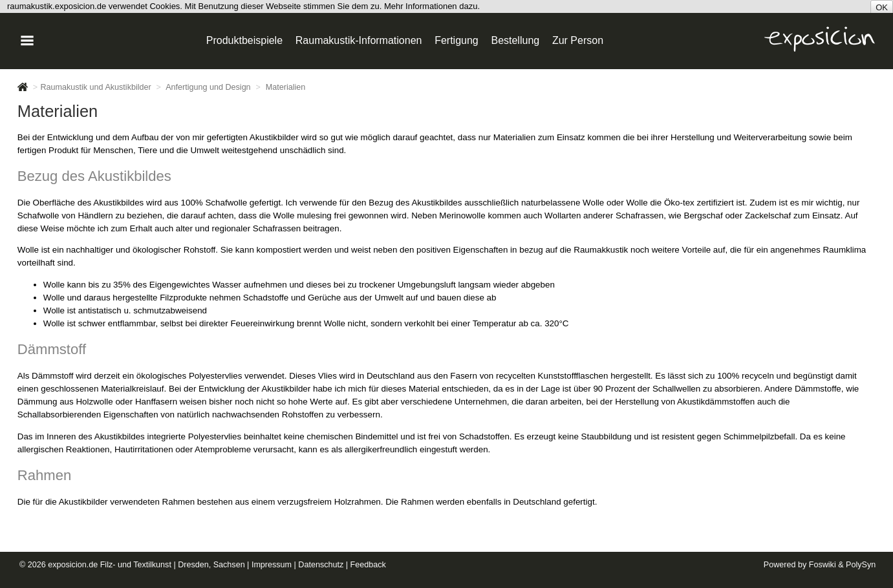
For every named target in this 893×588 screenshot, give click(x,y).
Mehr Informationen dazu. (432, 6)
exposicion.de (73, 565)
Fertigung (457, 40)
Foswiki (823, 565)
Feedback (368, 565)
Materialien (286, 87)
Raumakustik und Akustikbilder (95, 87)
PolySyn (861, 565)
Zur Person (578, 40)
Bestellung (515, 40)
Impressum (272, 565)
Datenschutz (321, 565)
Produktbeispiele (244, 40)
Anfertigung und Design (208, 87)
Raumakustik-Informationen (359, 40)
